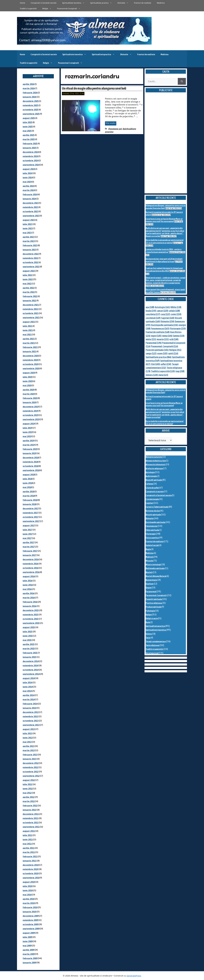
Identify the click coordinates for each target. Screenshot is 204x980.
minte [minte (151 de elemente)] (151, 339)
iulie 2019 (27, 428)
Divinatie (124, 3)
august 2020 (29, 373)
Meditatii (150, 557)
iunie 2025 (28, 127)
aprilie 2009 (28, 950)
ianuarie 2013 (29, 759)
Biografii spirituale (154, 480)
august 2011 (29, 831)
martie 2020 (29, 394)
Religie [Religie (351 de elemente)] (175, 350)
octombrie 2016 (31, 568)
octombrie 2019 (31, 415)
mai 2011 (27, 844)
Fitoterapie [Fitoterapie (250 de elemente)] (178, 328)
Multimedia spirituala (155, 568)
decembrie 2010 (31, 865)
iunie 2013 (28, 738)
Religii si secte (152, 618)
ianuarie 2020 (29, 402)
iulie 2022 (27, 275)
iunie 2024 (28, 177)
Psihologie (150, 611)
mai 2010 (27, 895)
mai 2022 (27, 284)
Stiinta (149, 634)
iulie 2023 (27, 224)
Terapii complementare (156, 641)
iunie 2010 (28, 890)
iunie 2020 (28, 381)
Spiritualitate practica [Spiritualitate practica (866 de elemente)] (159, 357)
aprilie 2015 (28, 644)
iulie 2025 (27, 122)
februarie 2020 (30, 398)
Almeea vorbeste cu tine (156, 461)
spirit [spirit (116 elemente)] (173, 353)
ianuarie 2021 (29, 351)
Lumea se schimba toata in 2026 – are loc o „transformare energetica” (164, 251)
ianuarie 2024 (29, 199)
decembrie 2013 (31, 712)
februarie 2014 (30, 704)
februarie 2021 (30, 347)
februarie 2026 (30, 93)
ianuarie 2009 (29, 963)
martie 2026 (29, 88)
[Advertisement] (166, 146)
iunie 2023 (28, 228)
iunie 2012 (28, 789)
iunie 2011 (28, 839)
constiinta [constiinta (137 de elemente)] (153, 314)
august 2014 (29, 678)
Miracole (149, 561)
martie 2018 (29, 496)
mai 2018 (27, 487)
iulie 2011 (27, 835)
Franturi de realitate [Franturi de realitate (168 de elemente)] (158, 332)
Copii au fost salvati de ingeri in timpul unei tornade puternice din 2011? (164, 269)
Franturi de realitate (143, 3)
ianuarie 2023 (29, 250)
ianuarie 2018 (29, 504)
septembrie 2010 (31, 878)
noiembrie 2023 (30, 207)
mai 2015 (27, 640)
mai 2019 (27, 436)
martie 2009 (29, 954)
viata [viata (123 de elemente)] (163, 375)
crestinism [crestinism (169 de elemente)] (153, 318)
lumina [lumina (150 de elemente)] (179, 336)
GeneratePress (134, 976)
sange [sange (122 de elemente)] (151, 353)
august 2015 (29, 627)
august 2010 (29, 882)
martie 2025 (29, 139)
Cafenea (149, 484)
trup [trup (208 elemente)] (180, 371)
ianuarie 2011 (29, 861)
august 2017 (29, 525)
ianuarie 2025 (29, 148)
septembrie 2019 (31, 419)
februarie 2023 (30, 245)
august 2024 (29, 169)
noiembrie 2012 (30, 767)
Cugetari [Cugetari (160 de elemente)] (168, 318)
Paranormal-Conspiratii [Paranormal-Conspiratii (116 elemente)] (165, 346)
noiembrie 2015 (30, 615)
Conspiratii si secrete (155, 491)
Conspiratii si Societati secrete (44, 3)
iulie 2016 (27, 581)
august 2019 (29, 424)
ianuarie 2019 (29, 453)
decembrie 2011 (31, 814)
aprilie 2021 (28, 339)
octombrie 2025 (31, 110)
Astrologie (150, 472)
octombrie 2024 (31, 160)
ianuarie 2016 (29, 606)
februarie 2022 (30, 296)
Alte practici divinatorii (155, 464)
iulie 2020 (27, 377)
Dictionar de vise (153, 511)
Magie (148, 549)
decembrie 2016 (31, 559)
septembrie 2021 (31, 317)
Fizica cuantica (152, 538)
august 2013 (29, 729)
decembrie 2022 (31, 254)
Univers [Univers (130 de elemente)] (152, 375)
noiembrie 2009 (30, 920)
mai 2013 (27, 742)
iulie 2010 (27, 886)
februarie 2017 (30, 551)
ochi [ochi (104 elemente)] (174, 339)
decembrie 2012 (31, 763)
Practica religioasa (154, 603)
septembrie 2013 (31, 725)
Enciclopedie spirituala (155, 522)
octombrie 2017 (31, 517)
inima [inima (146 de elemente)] (167, 336)
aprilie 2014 (28, 695)
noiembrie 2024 (30, 156)
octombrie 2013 (31, 721)
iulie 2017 (27, 530)
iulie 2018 (27, 479)
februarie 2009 (30, 958)
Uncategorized (152, 653)
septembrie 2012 (31, 776)
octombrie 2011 (31, 822)
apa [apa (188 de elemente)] (150, 307)
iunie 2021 (28, 330)
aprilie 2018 (28, 491)
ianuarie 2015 (29, 657)
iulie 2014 (27, 682)
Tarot (148, 638)
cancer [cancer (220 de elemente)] (162, 311)
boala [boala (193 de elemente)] (151, 311)
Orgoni (149, 588)
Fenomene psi (115, 129)
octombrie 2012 (31, 772)
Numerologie (151, 580)
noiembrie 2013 (30, 716)
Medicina (161, 3)
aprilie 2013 (28, 746)
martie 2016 (29, 598)
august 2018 (29, 475)
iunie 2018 (28, 483)
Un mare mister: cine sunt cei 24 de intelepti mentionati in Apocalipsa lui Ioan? (164, 260)
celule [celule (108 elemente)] (174, 311)
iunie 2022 (28, 279)
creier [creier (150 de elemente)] (176, 314)
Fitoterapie (151, 534)
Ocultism (150, 584)
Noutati (149, 572)
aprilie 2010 (28, 899)
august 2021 (29, 322)
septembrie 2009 (31, 929)
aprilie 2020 (28, 390)
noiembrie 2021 (30, 309)
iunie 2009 (28, 941)
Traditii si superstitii (28, 8)
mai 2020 (27, 385)
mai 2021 (27, 334)
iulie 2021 (27, 326)
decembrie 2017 (31, 508)
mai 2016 (27, 589)
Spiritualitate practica (102, 3)
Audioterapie (151, 476)
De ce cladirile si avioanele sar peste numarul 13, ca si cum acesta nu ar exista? (165, 241)
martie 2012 (29, 801)
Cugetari (149, 503)
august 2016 (29, 576)
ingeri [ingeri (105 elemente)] (156, 336)
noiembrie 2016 (30, 564)
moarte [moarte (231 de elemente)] (163, 339)
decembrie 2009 (31, 916)
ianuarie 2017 (29, 555)
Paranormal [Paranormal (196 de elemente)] (154, 343)
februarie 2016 (30, 602)
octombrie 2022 (31, 262)
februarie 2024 (30, 194)
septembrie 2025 (31, 114)
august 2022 (29, 271)
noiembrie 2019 (30, 411)
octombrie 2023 (31, 211)
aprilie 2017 (28, 542)
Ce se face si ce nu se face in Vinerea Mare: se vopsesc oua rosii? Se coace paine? (164, 220)
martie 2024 (29, 190)
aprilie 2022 (28, 288)
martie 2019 (29, 445)
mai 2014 (27, 691)
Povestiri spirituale (154, 599)
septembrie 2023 (31, 216)
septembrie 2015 (31, 623)
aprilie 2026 (28, 84)
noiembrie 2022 (30, 258)
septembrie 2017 (31, 521)
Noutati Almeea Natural (156, 576)
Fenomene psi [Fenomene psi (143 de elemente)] (160, 328)
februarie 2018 (30, 500)
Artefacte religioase (154, 468)
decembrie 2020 (31, 356)
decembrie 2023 (31, 203)
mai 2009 (27, 946)
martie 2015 (29, 649)
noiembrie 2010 (30, 869)
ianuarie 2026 (29, 97)
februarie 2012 (30, 806)
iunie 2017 (28, 534)
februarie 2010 (30, 907)
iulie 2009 (27, 937)
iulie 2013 (27, 733)
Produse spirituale (153, 607)
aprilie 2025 (28, 135)
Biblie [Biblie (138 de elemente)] (176, 307)
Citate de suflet (152, 488)
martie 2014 (29, 699)
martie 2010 (29, 903)
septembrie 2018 (31, 470)
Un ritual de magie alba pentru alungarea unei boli (94, 88)
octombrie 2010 (31, 873)
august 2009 (29, 933)
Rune (148, 622)
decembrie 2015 (31, 610)
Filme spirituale (152, 530)
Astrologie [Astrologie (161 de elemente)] (162, 307)
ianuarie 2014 (29, 708)
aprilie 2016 (28, 593)
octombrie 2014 (31, 670)
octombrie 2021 (31, 313)
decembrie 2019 (31, 407)
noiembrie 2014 (30, 665)
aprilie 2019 (28, 441)
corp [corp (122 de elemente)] (165, 314)
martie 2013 (29, 750)
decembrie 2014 (31, 661)
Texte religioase (152, 645)
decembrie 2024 (31, 152)
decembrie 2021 (31, 305)
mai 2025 (27, 131)
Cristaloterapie (152, 499)
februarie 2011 (30, 856)
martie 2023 (29, 241)
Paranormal (151, 591)
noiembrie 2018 (30, 462)
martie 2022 (29, 292)
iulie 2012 (27, 784)
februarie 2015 (30, 653)
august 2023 (29, 220)
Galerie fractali (152, 545)
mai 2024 (27, 182)
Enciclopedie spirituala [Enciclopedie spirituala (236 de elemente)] (164, 325)
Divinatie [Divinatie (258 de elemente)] (167, 321)
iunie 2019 (28, 432)
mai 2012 (27, 793)
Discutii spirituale (153, 515)
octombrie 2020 (31, 364)
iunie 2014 (28, 687)
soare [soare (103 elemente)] (162, 353)
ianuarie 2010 (29, 912)
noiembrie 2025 (30, 105)
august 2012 (29, 780)
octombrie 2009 (31, 924)
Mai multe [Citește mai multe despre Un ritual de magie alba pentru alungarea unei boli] (111, 123)
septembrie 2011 (31, 827)
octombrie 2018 (31, 466)
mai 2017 (27, 538)
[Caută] (182, 81)
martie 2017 (29, 547)
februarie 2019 (30, 449)
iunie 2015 (28, 636)
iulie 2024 (27, 173)
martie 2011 (29, 852)
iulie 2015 (27, 632)
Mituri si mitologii (153, 564)
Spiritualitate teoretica (75, 3)
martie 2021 (29, 343)
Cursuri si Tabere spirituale (157, 507)
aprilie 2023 (28, 237)
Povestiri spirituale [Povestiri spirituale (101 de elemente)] (157, 350)
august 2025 (29, 118)
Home (22, 3)
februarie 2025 (30, 144)
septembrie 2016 (31, 572)
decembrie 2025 (31, 101)
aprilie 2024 (28, 186)
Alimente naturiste (154, 457)
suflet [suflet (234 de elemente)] (166, 364)
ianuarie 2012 (29, 810)
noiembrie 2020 (30, 360)
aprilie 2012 (28, 797)
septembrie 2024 (31, 165)
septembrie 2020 (31, 368)
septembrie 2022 (31, 267)
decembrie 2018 (31, 458)
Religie (48, 8)
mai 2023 (27, 233)
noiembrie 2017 (30, 513)
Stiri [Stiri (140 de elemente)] (155, 364)
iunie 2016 (28, 585)
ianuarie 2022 (29, 301)
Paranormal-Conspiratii (70, 8)
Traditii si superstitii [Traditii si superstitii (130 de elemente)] (163, 371)
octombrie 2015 (31, 619)
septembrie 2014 (31, 674)
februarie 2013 (30, 755)
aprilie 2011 (28, 848)
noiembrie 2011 (30, 818)
